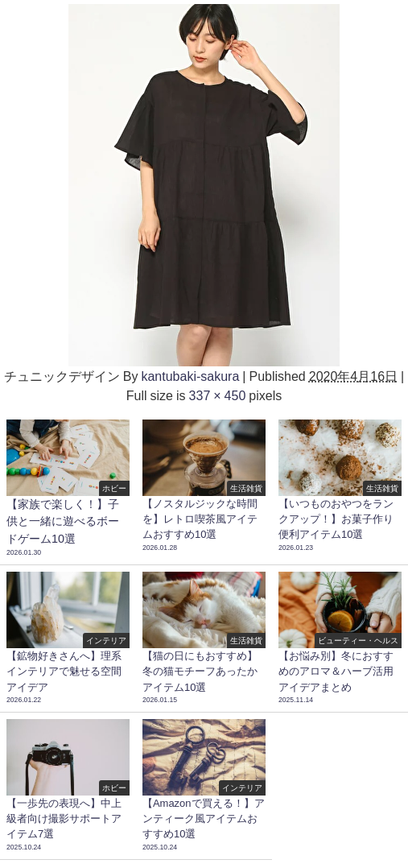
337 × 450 (218, 395)
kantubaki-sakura (190, 376)
